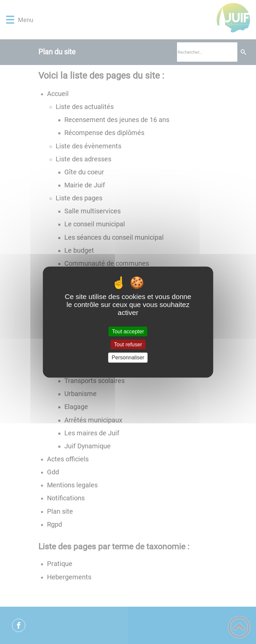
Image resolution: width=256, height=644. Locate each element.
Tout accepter (128, 331)
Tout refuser (128, 344)
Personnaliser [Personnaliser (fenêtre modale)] (128, 357)
